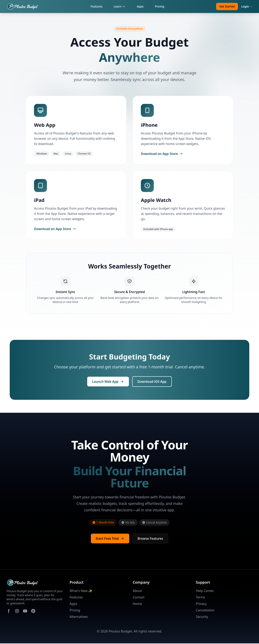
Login (247, 6)
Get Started (227, 6)
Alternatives (79, 617)
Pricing (160, 6)
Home (137, 604)
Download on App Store (162, 154)
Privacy (201, 604)
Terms (201, 598)
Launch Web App (108, 382)
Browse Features (150, 539)
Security (202, 617)
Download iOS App (152, 382)
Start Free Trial (110, 539)
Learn (120, 6)
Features (97, 6)
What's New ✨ (81, 591)
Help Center (205, 591)
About (137, 591)
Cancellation (205, 611)
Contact (139, 598)
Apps (140, 6)
